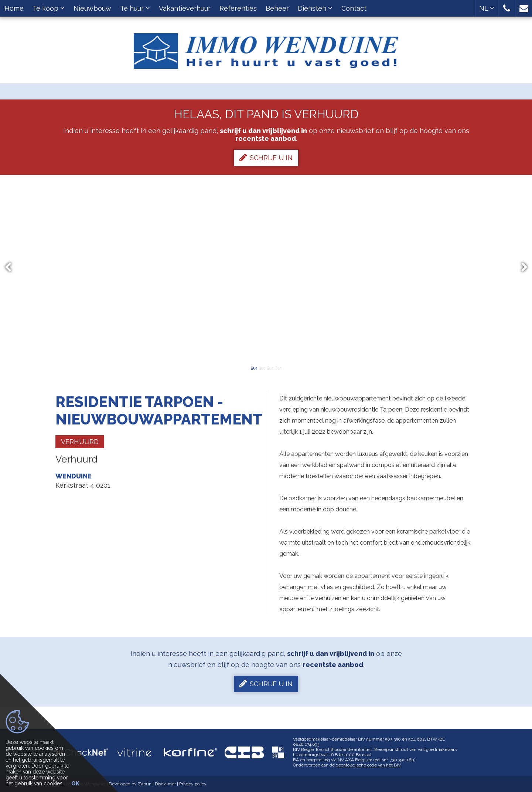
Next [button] (521, 268)
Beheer (277, 8)
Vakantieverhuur (185, 8)
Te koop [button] (49, 8)
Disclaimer (165, 784)
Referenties (238, 8)
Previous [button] (11, 268)
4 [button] (278, 368)
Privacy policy (193, 784)
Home (14, 8)
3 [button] (270, 368)
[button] (507, 8)
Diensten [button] (315, 8)
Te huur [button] (135, 8)
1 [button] (254, 368)
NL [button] (487, 8)
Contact (354, 8)
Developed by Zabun (130, 784)
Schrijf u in (266, 158)
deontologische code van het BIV (368, 765)
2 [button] (262, 368)
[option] (266, 267)
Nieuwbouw (92, 8)
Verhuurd (80, 442)
